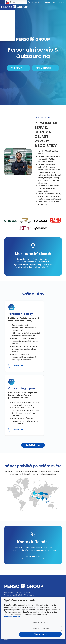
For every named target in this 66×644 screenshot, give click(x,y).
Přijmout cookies (51, 633)
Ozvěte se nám (33, 536)
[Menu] (63, 7)
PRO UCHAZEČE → (46, 68)
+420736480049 (37, 2)
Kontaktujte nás (33, 424)
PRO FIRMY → (18, 68)
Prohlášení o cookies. (12, 617)
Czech (11, 2)
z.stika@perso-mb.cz (56, 2)
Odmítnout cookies (51, 624)
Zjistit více (18, 407)
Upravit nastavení (29, 624)
